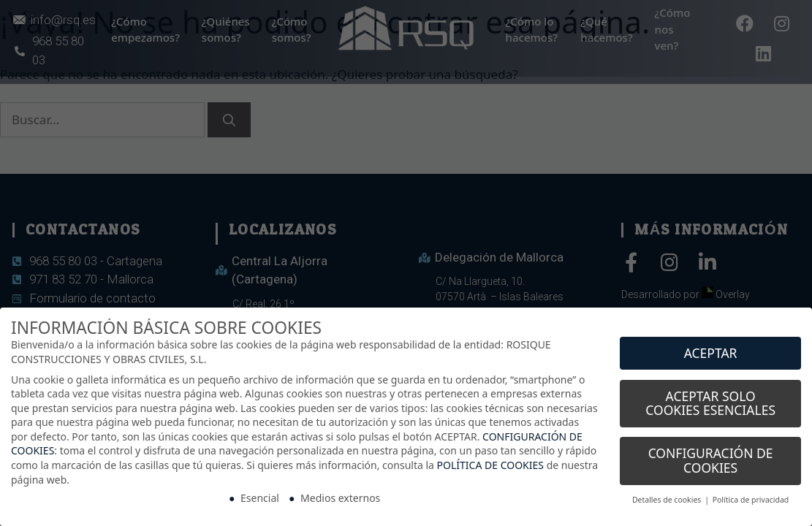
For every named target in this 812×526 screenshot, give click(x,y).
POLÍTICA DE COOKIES (490, 458)
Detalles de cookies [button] (668, 493)
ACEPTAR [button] (711, 346)
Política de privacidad (751, 493)
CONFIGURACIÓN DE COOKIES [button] (711, 454)
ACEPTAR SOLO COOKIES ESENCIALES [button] (710, 397)
